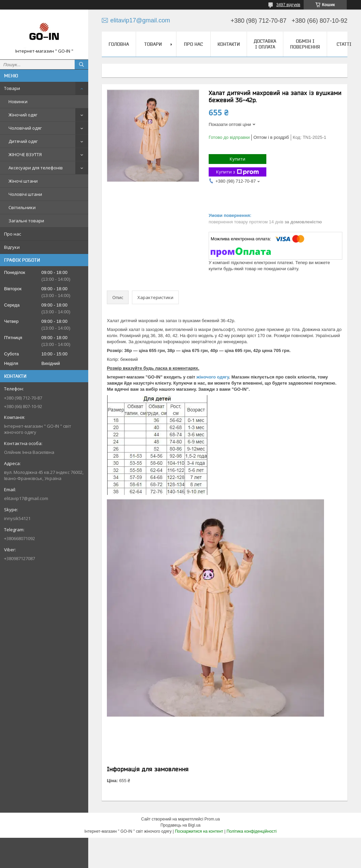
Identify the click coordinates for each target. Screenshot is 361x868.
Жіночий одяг (23, 115)
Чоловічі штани (25, 194)
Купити (237, 159)
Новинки (18, 101)
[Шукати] (81, 64)
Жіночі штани (23, 181)
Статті (344, 44)
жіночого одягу (213, 377)
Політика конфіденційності (252, 831)
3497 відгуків (288, 5)
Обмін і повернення (305, 44)
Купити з (237, 172)
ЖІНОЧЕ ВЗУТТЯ (25, 154)
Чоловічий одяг (25, 128)
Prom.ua (212, 819)
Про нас (13, 234)
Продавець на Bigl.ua (180, 825)
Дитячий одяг (23, 141)
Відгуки (12, 247)
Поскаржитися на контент (199, 831)
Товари (12, 88)
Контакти (229, 44)
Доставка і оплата (265, 44)
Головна (119, 44)
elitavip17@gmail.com (26, 498)
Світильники (22, 207)
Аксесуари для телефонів (36, 168)
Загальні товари (26, 221)
